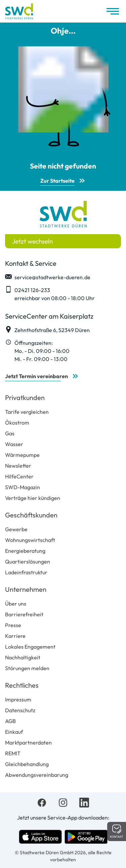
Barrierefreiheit (24, 614)
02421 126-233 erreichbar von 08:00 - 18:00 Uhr (50, 294)
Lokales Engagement (30, 647)
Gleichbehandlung (27, 764)
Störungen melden (27, 668)
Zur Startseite (57, 181)
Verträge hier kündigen (33, 498)
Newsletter (18, 466)
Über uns (16, 604)
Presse (13, 625)
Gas (10, 433)
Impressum (18, 699)
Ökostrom (17, 423)
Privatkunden (25, 397)
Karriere (15, 636)
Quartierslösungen (28, 562)
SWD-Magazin (23, 487)
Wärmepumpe (22, 455)
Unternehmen (26, 589)
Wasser (14, 444)
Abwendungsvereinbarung (37, 775)
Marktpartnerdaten (28, 743)
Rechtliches (22, 685)
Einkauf (14, 732)
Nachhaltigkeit (23, 657)
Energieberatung (25, 551)
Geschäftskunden (31, 515)
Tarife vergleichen (27, 412)
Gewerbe (16, 529)
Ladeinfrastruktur (26, 572)
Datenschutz (20, 710)
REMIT (13, 753)
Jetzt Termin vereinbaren (36, 376)
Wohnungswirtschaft (30, 540)
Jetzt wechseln (32, 241)
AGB (10, 721)
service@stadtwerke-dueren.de (48, 277)
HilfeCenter (19, 476)
